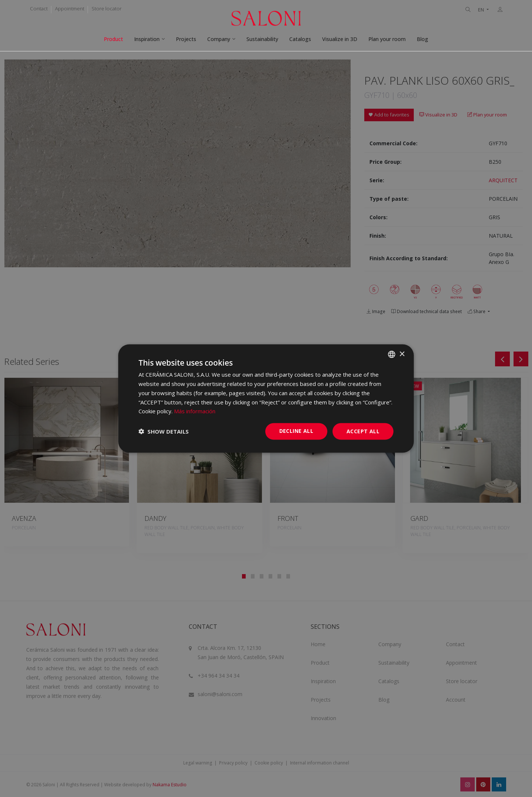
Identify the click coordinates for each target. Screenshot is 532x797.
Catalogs (300, 39)
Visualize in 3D (340, 39)
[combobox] (392, 355)
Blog (422, 39)
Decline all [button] (296, 431)
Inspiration (147, 39)
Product (113, 39)
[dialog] (266, 399)
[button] (164, 431)
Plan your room (387, 39)
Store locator (107, 9)
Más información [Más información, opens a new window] (195, 411)
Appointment (70, 9)
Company (219, 39)
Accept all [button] (363, 431)
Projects (186, 39)
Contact (39, 9)
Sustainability (262, 39)
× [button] (402, 354)
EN (482, 10)
